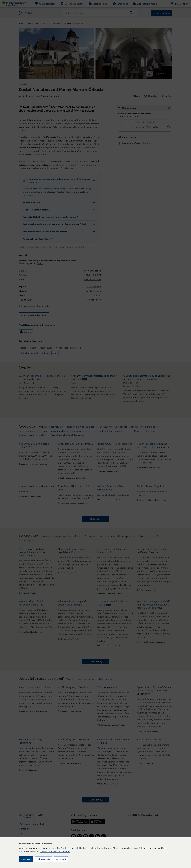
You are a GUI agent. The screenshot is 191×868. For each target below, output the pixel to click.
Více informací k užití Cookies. (55, 851)
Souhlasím (26, 859)
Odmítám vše (44, 859)
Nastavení (61, 859)
